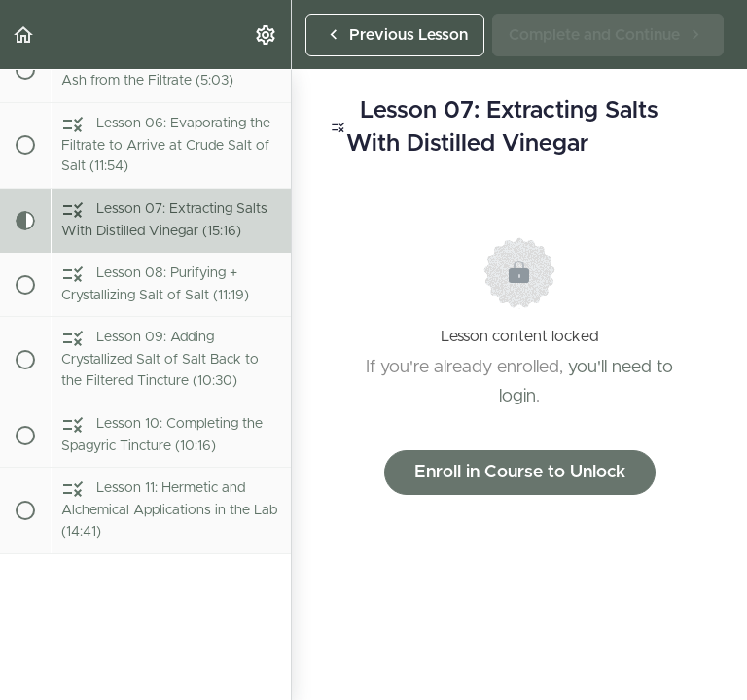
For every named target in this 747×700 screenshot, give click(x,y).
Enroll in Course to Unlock (520, 472)
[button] (24, 35)
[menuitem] (267, 35)
